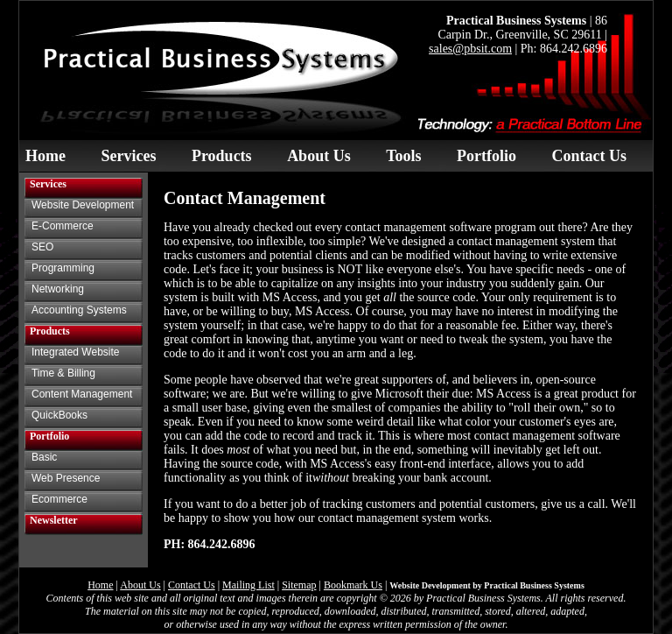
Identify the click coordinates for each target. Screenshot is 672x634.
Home (45, 156)
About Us (319, 156)
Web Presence (66, 478)
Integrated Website (76, 352)
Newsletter (54, 520)
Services (128, 156)
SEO (42, 247)
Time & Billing (63, 373)
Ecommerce (59, 499)
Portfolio (486, 156)
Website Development (83, 205)
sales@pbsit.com (470, 49)
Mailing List (248, 585)
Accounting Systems (79, 310)
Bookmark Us (353, 585)
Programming (63, 268)
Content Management (82, 394)
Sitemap (299, 585)
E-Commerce (63, 226)
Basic (44, 457)
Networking (58, 289)
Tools (403, 156)
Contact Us (590, 156)
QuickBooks (59, 415)
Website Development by (487, 585)
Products (222, 156)
